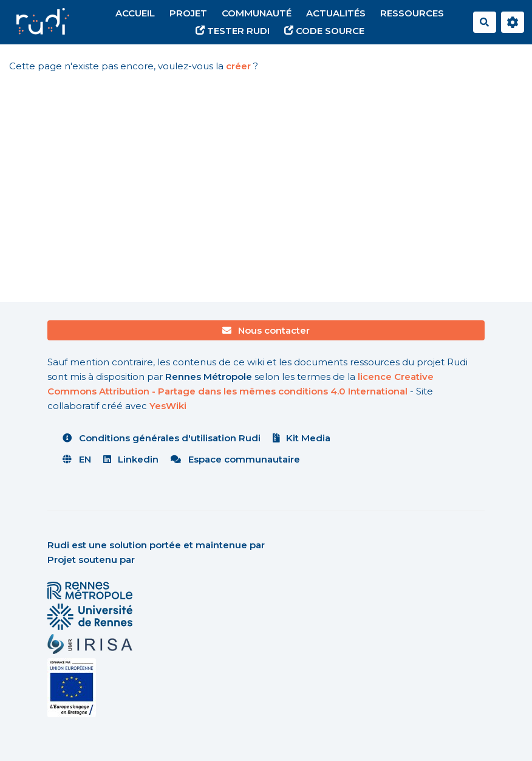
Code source (324, 31)
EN (77, 459)
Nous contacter (266, 330)
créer (238, 66)
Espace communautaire (235, 459)
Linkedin (131, 459)
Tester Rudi (233, 31)
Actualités (336, 13)
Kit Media (302, 438)
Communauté (257, 13)
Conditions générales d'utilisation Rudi (162, 438)
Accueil (135, 13)
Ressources (412, 13)
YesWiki (168, 406)
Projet (188, 13)
